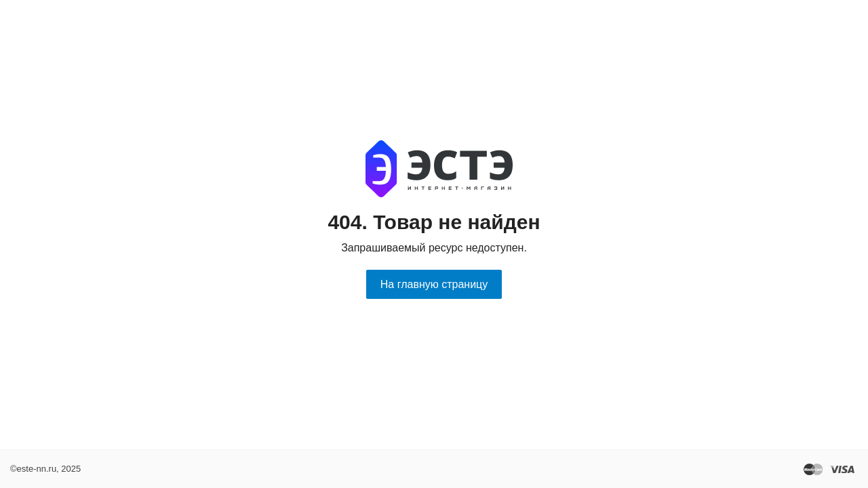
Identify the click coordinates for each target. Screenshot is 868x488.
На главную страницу (434, 284)
